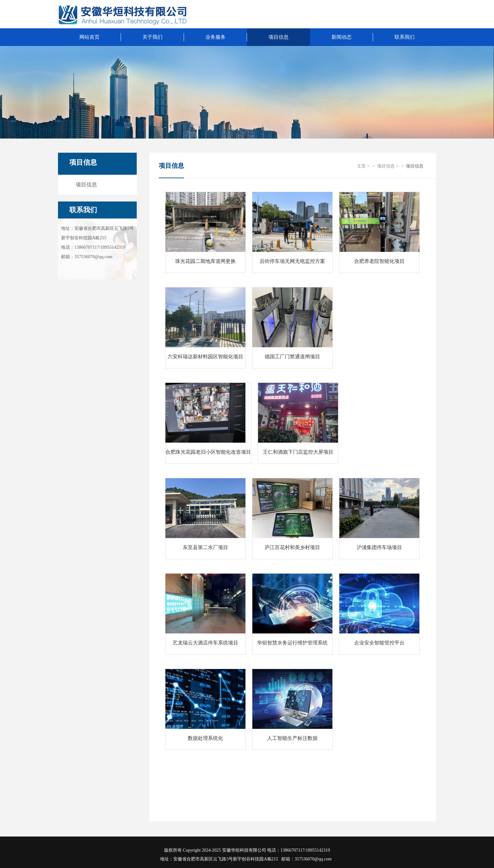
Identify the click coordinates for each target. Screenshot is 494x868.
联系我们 (83, 210)
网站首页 (89, 37)
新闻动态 (342, 37)
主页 (361, 166)
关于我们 (152, 37)
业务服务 (215, 37)
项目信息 (279, 37)
